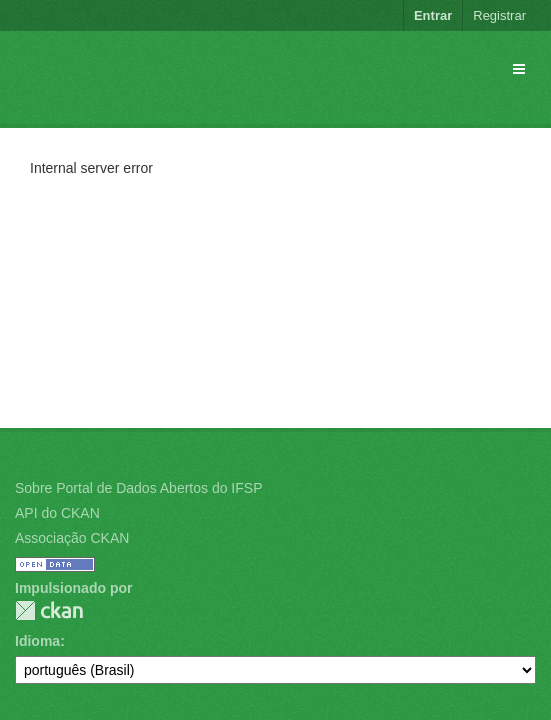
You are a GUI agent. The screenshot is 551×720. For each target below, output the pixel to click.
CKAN (49, 610)
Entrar (433, 15)
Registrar (499, 15)
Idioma (37, 641)
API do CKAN (57, 513)
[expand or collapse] (519, 69)
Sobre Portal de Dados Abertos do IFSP (138, 488)
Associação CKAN (72, 538)
